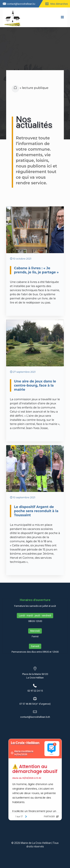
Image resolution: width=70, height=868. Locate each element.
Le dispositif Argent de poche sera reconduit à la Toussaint (36, 511)
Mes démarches (59, 4)
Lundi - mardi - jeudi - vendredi (35, 615)
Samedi (35, 646)
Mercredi (35, 631)
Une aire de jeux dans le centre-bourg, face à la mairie (35, 385)
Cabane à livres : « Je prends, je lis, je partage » (36, 270)
